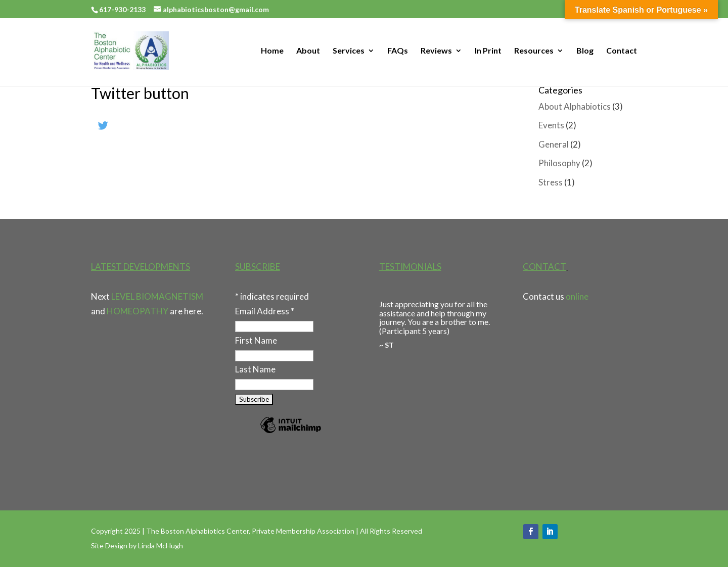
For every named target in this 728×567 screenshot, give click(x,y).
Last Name (255, 369)
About (308, 51)
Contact (622, 51)
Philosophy (559, 163)
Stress (551, 182)
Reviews (436, 51)
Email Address (265, 311)
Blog (585, 51)
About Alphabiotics (575, 106)
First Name (256, 340)
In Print (488, 51)
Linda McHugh (161, 546)
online (577, 296)
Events (551, 125)
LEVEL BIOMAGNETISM (157, 296)
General (554, 144)
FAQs (398, 51)
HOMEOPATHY (138, 311)
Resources (534, 51)
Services (349, 51)
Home (272, 51)
